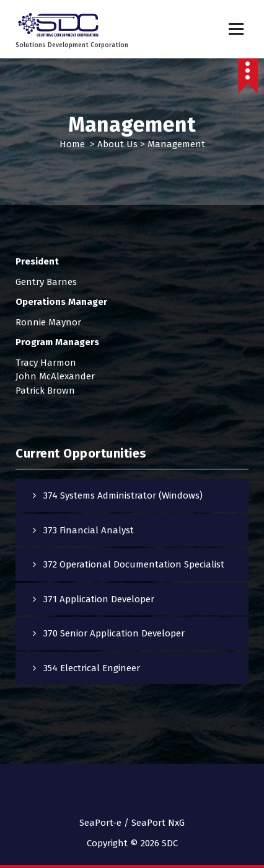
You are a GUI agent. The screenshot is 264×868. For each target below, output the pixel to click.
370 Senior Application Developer (114, 633)
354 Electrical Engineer (92, 668)
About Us (117, 144)
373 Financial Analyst (89, 530)
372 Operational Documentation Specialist (134, 564)
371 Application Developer (99, 599)
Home (72, 144)
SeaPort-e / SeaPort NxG (132, 823)
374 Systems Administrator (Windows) (123, 495)
